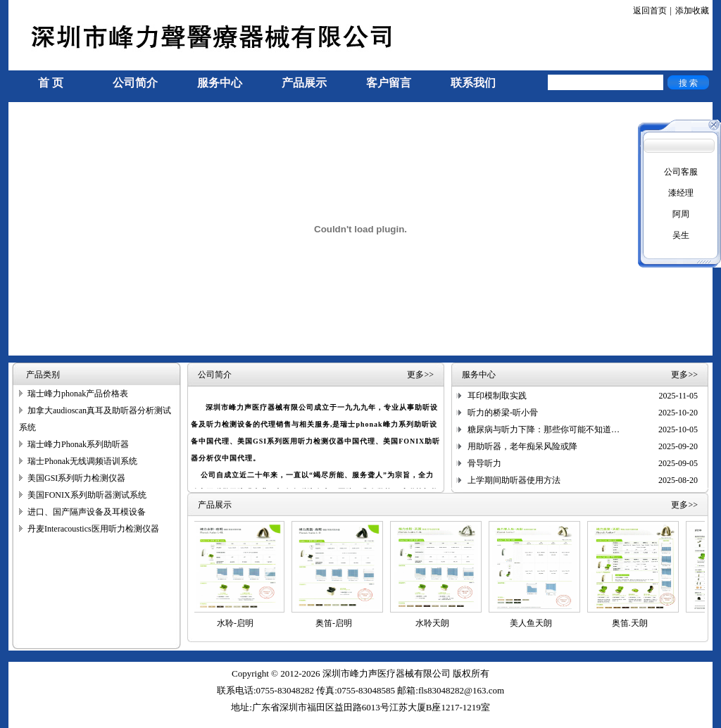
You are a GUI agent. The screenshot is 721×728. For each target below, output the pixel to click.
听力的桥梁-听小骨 (503, 413)
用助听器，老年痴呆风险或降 (522, 446)
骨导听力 (484, 463)
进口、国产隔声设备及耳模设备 (87, 512)
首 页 (51, 83)
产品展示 (304, 83)
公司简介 (135, 83)
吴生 (681, 235)
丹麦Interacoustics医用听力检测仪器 (93, 529)
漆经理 (681, 193)
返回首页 (650, 11)
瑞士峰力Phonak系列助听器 (78, 444)
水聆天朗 (435, 623)
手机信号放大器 (38, 722)
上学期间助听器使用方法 (514, 480)
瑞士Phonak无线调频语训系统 (82, 461)
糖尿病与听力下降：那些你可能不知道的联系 (552, 429)
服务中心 (220, 83)
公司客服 (681, 172)
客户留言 (389, 83)
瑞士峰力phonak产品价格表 (78, 394)
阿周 (681, 214)
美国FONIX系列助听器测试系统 (87, 495)
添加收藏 (692, 11)
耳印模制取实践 (497, 396)
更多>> (420, 375)
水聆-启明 (238, 623)
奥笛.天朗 (633, 623)
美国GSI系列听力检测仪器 (76, 478)
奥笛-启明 (337, 623)
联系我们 (473, 83)
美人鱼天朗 (534, 623)
